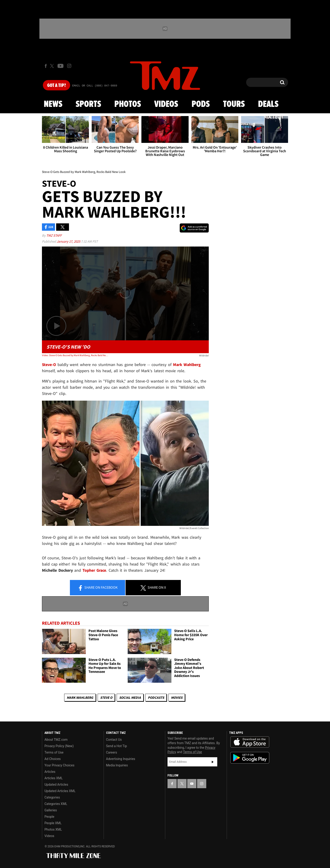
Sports (88, 104)
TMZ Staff (54, 235)
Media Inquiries (117, 765)
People (49, 817)
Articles (50, 772)
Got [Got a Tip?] (56, 86)
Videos (166, 104)
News (53, 104)
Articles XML (54, 778)
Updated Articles (56, 785)
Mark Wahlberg (80, 697)
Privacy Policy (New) (59, 746)
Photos (128, 104)
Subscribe (213, 762)
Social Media (130, 697)
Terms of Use (54, 752)
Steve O (106, 697)
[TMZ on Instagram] (69, 66)
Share (98, 588)
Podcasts (156, 697)
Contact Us (114, 740)
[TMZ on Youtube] (60, 66)
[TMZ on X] (53, 66)
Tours (234, 104)
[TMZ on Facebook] (46, 66)
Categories (52, 797)
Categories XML (56, 804)
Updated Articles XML (60, 791)
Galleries (51, 810)
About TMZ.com (56, 740)
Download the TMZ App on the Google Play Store (250, 758)
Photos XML (53, 829)
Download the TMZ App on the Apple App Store (250, 742)
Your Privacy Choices (59, 765)
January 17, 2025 (69, 241)
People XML (53, 823)
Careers (112, 752)
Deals (268, 104)
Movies (177, 697)
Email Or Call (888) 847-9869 (95, 86)
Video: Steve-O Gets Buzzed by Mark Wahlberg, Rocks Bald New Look (75, 355)
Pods (201, 104)
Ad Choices (53, 759)
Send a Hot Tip (117, 746)
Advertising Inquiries (121, 759)
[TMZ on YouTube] (192, 784)
